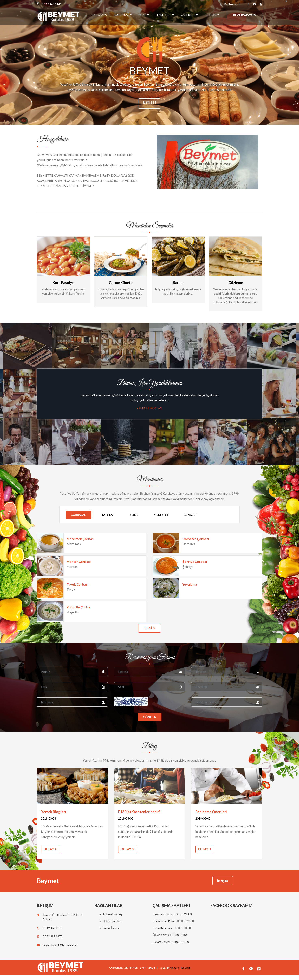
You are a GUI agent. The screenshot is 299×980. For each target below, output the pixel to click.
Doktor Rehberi (113, 926)
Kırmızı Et (161, 515)
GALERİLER (188, 17)
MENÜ (143, 17)
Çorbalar (78, 515)
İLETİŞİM (211, 17)
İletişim (149, 103)
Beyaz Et (190, 515)
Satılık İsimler (111, 933)
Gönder (150, 719)
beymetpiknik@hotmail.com (60, 950)
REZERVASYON (245, 17)
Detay (51, 852)
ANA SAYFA (99, 17)
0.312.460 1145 (49, 4)
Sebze (134, 515)
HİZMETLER (164, 17)
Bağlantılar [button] (229, 4)
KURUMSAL (121, 17)
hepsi (149, 629)
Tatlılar (108, 515)
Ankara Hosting (113, 919)
